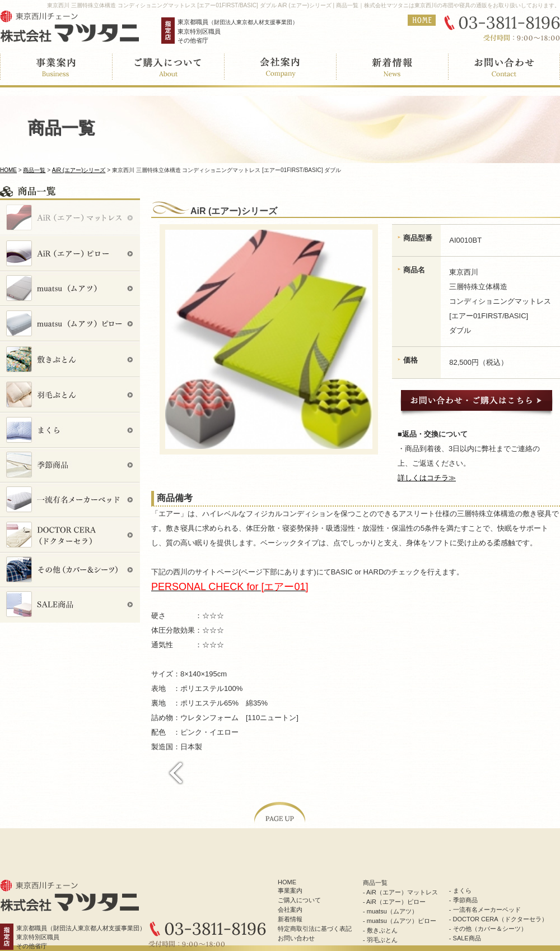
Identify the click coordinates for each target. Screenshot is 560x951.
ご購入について (299, 900)
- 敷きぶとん (380, 930)
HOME (8, 170)
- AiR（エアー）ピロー (394, 902)
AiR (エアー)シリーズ (79, 170)
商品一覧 (34, 170)
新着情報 (290, 919)
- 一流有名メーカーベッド (485, 910)
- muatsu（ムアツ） (390, 911)
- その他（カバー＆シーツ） (488, 929)
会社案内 (290, 910)
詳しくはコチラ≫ (427, 478)
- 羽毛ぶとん (380, 940)
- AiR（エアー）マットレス (400, 892)
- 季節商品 (463, 900)
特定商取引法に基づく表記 (315, 929)
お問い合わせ (296, 938)
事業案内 (290, 890)
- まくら (460, 890)
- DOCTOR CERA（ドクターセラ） (498, 919)
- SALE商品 (465, 938)
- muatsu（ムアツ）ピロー (400, 921)
